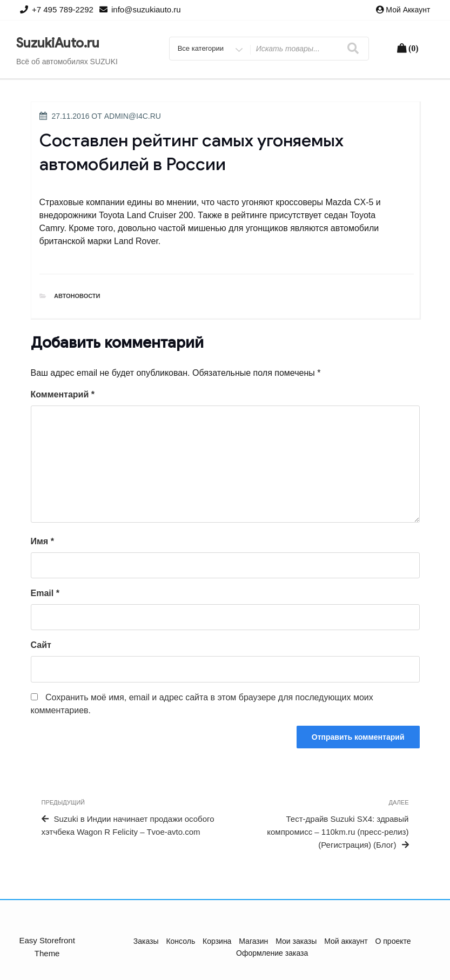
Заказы (146, 941)
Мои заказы (296, 941)
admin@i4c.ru (133, 116)
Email (45, 593)
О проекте (393, 941)
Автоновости (77, 296)
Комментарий (63, 394)
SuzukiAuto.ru (58, 43)
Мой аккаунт (408, 10)
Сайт (41, 645)
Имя (42, 541)
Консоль (180, 941)
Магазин (253, 941)
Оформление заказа (272, 953)
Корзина (217, 941)
